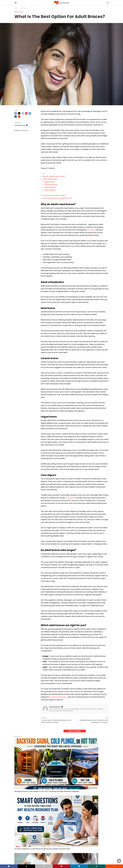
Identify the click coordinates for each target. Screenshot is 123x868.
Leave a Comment (75, 731)
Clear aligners (50, 190)
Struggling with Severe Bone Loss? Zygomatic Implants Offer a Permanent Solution (93, 832)
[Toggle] (44, 174)
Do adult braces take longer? (54, 195)
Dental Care (23, 8)
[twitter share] (19, 113)
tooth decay (91, 230)
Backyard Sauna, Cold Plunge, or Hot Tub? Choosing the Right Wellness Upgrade (29, 760)
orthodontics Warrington (59, 697)
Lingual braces (50, 187)
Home (16, 8)
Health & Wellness (20, 788)
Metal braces (50, 182)
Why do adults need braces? (54, 176)
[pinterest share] (26, 113)
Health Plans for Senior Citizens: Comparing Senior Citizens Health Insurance (28, 832)
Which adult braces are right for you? (57, 198)
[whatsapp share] (16, 117)
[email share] (23, 113)
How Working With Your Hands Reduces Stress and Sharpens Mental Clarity (60, 832)
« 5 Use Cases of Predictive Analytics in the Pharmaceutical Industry (56, 721)
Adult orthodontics (50, 179)
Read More (23, 803)
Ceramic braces (51, 185)
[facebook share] (16, 113)
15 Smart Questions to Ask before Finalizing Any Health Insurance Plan (61, 759)
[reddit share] (19, 117)
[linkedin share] (30, 113)
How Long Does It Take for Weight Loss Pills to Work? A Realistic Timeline (92, 760)
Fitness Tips (83, 788)
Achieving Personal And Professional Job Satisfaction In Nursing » (94, 721)
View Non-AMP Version (73, 859)
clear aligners (71, 498)
